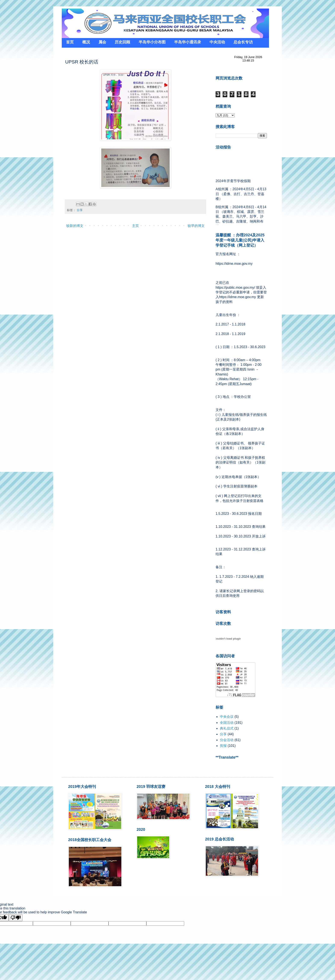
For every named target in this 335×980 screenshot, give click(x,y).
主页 (135, 226)
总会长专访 (243, 42)
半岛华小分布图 (152, 42)
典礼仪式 (227, 728)
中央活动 (217, 42)
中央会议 (227, 717)
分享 (80, 210)
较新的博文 (75, 226)
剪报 (223, 746)
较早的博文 (196, 226)
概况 (86, 42)
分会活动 (227, 740)
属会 (102, 42)
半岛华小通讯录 (188, 42)
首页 (70, 42)
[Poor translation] (16, 918)
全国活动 (227, 723)
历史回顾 (122, 42)
